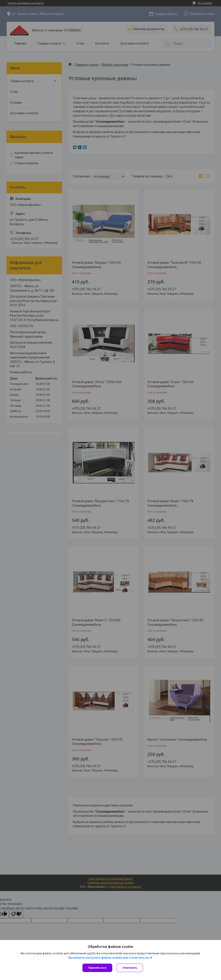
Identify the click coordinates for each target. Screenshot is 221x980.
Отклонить (130, 968)
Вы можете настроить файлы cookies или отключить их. (109, 958)
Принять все (97, 968)
